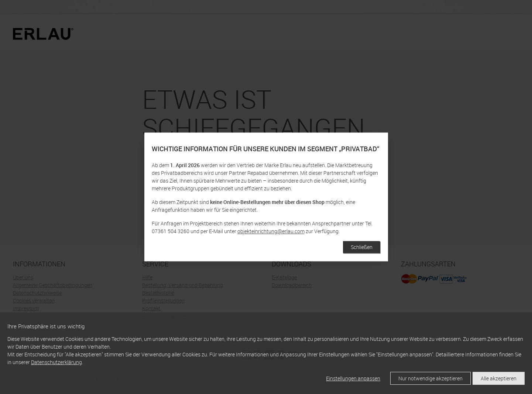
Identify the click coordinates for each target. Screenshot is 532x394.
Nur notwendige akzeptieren (430, 378)
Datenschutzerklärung (56, 362)
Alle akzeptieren (499, 378)
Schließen (362, 247)
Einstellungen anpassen (353, 378)
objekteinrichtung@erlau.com (271, 231)
